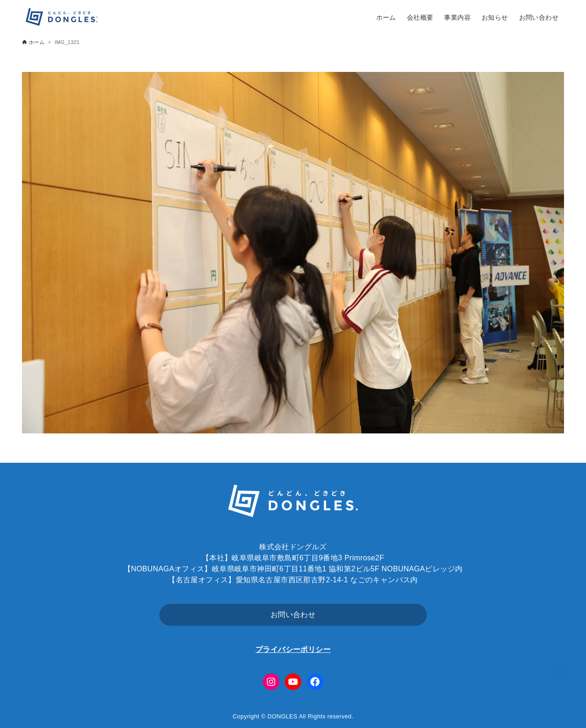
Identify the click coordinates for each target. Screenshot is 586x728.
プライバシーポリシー (293, 649)
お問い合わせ (293, 615)
